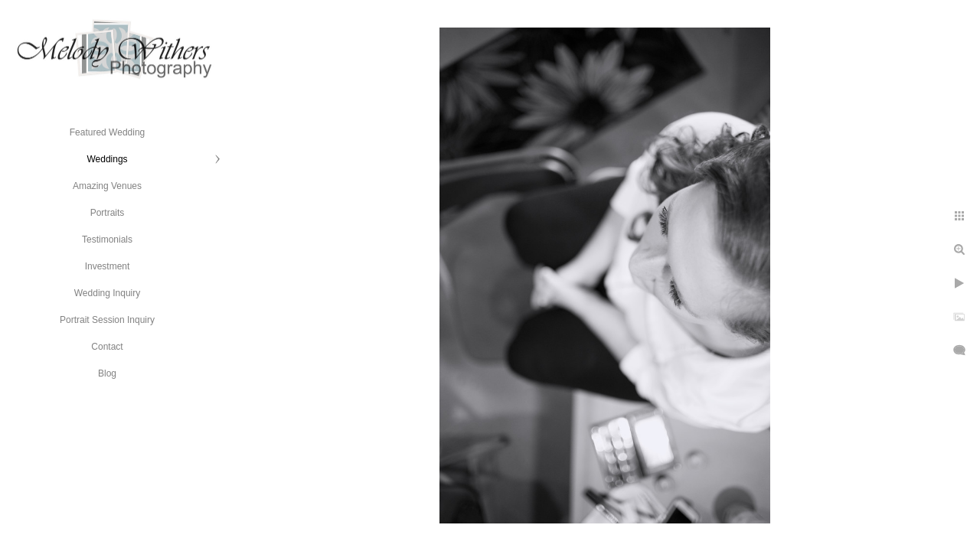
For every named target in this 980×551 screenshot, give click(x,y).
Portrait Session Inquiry (107, 320)
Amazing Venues (107, 186)
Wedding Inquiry (108, 293)
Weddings (107, 159)
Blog (107, 373)
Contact (107, 347)
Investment (108, 266)
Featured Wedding (108, 132)
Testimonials (107, 240)
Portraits (108, 213)
